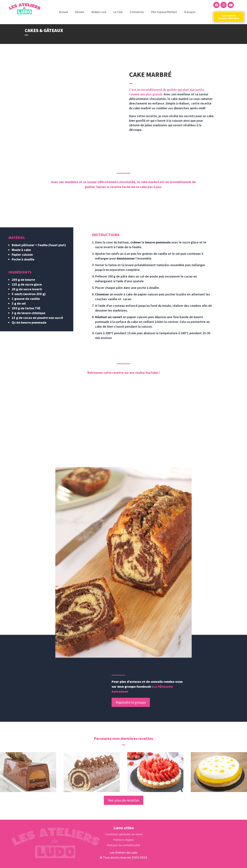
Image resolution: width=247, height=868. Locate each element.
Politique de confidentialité (123, 845)
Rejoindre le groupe (131, 702)
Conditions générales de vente (123, 834)
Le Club (118, 12)
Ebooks (80, 12)
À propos (190, 12)
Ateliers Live (99, 12)
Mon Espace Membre (164, 12)
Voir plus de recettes (124, 800)
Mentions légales (124, 840)
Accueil (63, 12)
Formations (137, 12)
